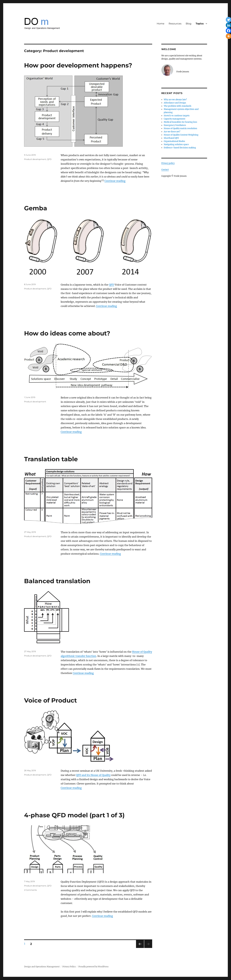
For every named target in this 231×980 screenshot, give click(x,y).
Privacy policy (168, 163)
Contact (165, 170)
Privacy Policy (69, 967)
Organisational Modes (174, 141)
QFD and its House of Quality (93, 775)
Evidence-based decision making (180, 148)
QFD (49, 159)
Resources (175, 24)
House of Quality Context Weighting (181, 135)
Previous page (140, 948)
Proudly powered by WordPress (93, 967)
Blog (189, 24)
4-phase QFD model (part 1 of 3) (74, 815)
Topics (200, 24)
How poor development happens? (78, 65)
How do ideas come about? (67, 333)
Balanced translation (57, 581)
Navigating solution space (176, 144)
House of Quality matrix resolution (180, 128)
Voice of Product (50, 700)
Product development (35, 159)
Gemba (36, 208)
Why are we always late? (175, 100)
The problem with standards (178, 106)
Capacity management (175, 119)
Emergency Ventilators (175, 125)
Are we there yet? (172, 132)
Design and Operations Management (42, 967)
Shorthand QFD (171, 138)
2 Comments (30, 890)
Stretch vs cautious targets (177, 116)
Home (161, 24)
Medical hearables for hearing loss (180, 122)
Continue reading (115, 181)
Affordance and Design (175, 103)
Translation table (51, 459)
